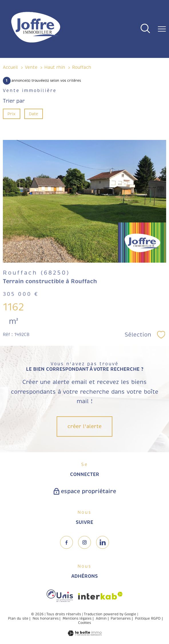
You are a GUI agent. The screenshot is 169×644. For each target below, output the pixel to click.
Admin (101, 619)
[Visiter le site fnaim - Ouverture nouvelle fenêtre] (60, 596)
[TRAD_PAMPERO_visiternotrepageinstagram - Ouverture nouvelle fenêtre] (84, 542)
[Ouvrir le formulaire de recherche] (145, 29)
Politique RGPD (148, 619)
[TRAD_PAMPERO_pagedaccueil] (36, 43)
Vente (31, 67)
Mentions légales (77, 619)
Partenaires (121, 619)
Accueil (10, 67)
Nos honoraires (46, 619)
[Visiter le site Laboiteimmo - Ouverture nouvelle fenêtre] (85, 634)
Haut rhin (55, 67)
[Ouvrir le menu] (162, 29)
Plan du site (18, 619)
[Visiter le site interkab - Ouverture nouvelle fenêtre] (100, 596)
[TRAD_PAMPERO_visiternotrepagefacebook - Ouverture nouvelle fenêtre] (66, 542)
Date (34, 114)
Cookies (84, 623)
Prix (11, 114)
